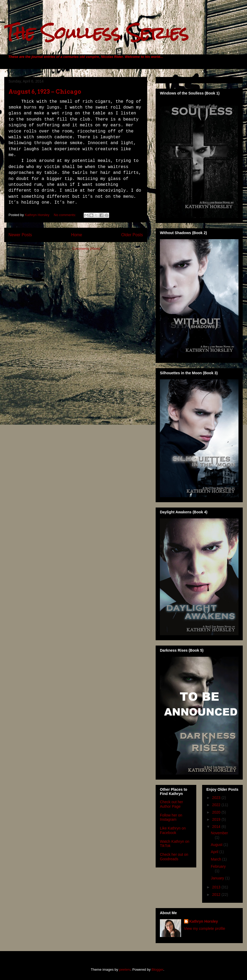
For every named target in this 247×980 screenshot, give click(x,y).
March (217, 859)
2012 (217, 895)
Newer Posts (20, 235)
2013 (217, 887)
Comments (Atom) (86, 249)
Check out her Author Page (171, 804)
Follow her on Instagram (171, 817)
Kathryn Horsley (204, 921)
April (215, 852)
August (217, 845)
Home (77, 235)
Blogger (157, 970)
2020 (217, 812)
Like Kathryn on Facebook (173, 830)
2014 (217, 827)
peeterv (125, 970)
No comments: (65, 215)
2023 (217, 798)
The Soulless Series (96, 33)
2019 (217, 819)
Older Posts (132, 235)
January (218, 878)
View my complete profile (205, 929)
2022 (217, 805)
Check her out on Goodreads (174, 857)
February (218, 866)
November (220, 833)
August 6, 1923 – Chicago (45, 92)
